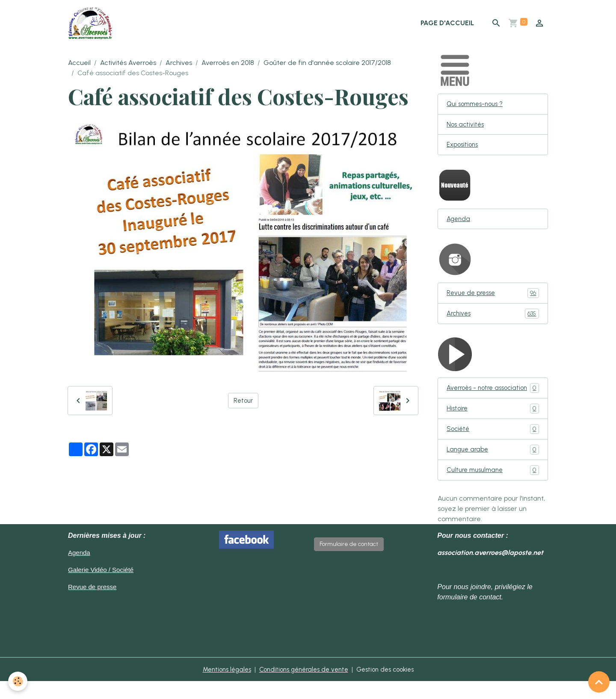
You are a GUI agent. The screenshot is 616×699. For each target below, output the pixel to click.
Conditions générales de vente (303, 687)
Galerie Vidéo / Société (103, 587)
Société (493, 445)
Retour (243, 402)
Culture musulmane (493, 487)
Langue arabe (493, 466)
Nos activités (466, 127)
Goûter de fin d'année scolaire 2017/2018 (327, 64)
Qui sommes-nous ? (478, 106)
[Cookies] (18, 681)
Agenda (459, 223)
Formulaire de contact (349, 562)
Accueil (79, 64)
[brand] (93, 24)
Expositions (463, 148)
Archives (179, 64)
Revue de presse (493, 297)
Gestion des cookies (391, 687)
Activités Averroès (128, 64)
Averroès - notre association (493, 398)
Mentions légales (221, 687)
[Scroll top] (599, 682)
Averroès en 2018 (228, 64)
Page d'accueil (447, 24)
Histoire (493, 424)
